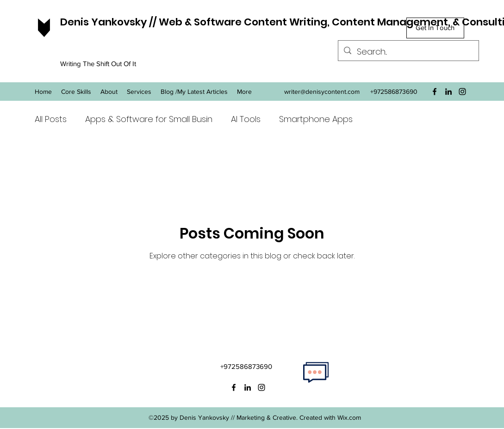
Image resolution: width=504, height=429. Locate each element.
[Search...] (408, 52)
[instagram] (462, 92)
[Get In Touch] (435, 28)
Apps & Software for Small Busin (149, 119)
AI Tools (246, 119)
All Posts (51, 119)
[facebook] (435, 92)
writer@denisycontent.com (322, 92)
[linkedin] (448, 92)
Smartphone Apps (316, 119)
